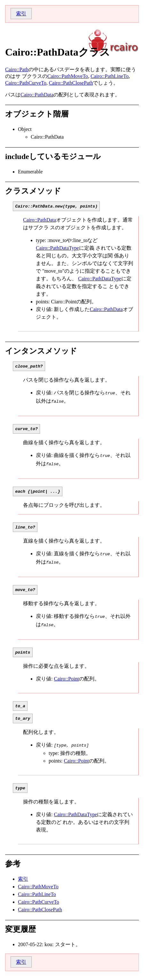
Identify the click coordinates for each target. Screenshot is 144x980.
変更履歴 (20, 933)
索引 (21, 14)
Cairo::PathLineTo (110, 76)
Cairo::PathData (37, 95)
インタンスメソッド (41, 352)
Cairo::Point (66, 680)
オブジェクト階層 (37, 114)
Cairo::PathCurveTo (26, 83)
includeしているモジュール (53, 156)
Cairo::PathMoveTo (68, 76)
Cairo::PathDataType (57, 249)
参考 (13, 868)
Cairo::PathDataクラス (58, 52)
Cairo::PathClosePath (71, 83)
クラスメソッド (33, 191)
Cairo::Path (17, 69)
